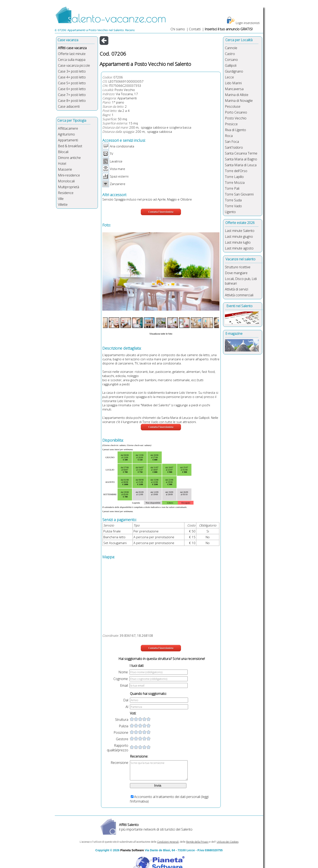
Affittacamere (68, 128)
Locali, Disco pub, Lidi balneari (241, 281)
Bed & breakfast (70, 146)
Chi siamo (178, 29)
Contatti (195, 29)
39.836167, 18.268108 (136, 635)
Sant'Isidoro (234, 147)
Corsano (231, 60)
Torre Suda (233, 200)
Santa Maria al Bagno (241, 159)
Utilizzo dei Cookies (228, 842)
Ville (61, 199)
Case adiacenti (69, 106)
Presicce (231, 124)
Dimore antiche (69, 158)
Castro (230, 54)
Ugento (230, 212)
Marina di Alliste (237, 95)
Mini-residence (69, 175)
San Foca (232, 142)
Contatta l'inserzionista (161, 212)
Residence (66, 193)
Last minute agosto (239, 248)
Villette (63, 205)
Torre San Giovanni (239, 194)
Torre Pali (232, 188)
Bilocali (63, 152)
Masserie (65, 169)
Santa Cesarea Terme (241, 153)
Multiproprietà (69, 187)
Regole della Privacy (197, 842)
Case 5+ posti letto (72, 83)
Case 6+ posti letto (72, 89)
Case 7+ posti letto (72, 95)
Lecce (229, 77)
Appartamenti (68, 140)
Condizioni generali (168, 842)
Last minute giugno (239, 236)
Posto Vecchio (125, 90)
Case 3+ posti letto (72, 71)
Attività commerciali (239, 295)
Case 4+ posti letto (72, 77)
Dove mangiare (236, 273)
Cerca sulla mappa (72, 60)
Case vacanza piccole (74, 65)
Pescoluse (233, 106)
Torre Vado (233, 206)
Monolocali (66, 181)
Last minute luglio (238, 242)
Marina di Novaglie (239, 101)
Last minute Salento (240, 231)
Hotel (62, 164)
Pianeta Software (132, 850)
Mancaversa (234, 89)
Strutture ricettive (238, 267)
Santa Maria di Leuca (241, 165)
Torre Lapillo (234, 177)
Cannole (231, 48)
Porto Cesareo (236, 112)
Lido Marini (233, 83)
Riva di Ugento (235, 130)
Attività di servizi (237, 289)
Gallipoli (231, 65)
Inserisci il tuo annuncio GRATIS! (229, 29)
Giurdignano (234, 71)
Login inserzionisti (248, 23)
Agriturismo (66, 134)
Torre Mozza (235, 183)
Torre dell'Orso (236, 171)
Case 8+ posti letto (72, 101)
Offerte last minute (72, 54)
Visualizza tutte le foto (161, 334)
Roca (229, 136)
